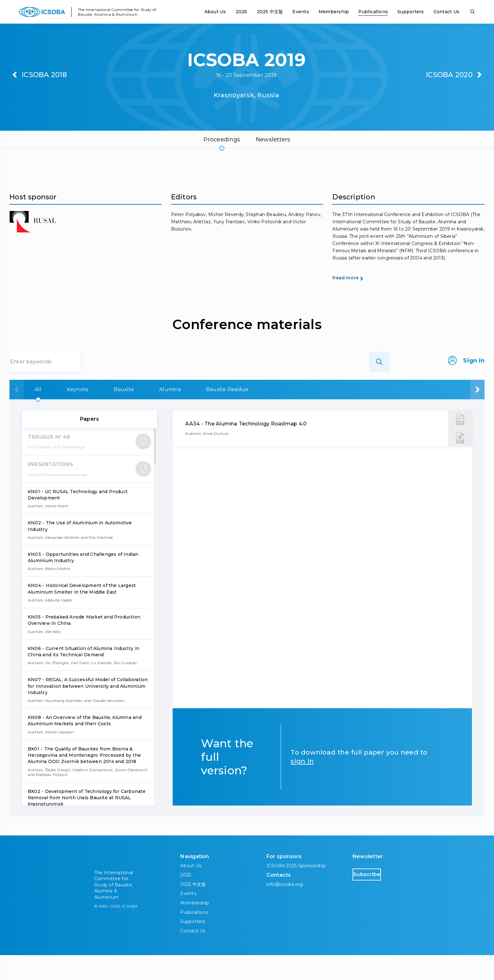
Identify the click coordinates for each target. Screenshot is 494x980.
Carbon (379, 414)
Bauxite (161, 414)
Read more (357, 302)
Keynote (95, 414)
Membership (334, 12)
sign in (302, 786)
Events (301, 12)
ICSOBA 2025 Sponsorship (296, 891)
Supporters (411, 12)
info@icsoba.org (285, 909)
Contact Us (446, 12)
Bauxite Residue (303, 414)
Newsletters (273, 140)
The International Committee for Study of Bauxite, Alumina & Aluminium (117, 12)
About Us (215, 12)
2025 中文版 (270, 12)
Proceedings (222, 140)
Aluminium (448, 414)
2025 (241, 12)
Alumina (226, 414)
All (35, 414)
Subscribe (379, 899)
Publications (373, 12)
